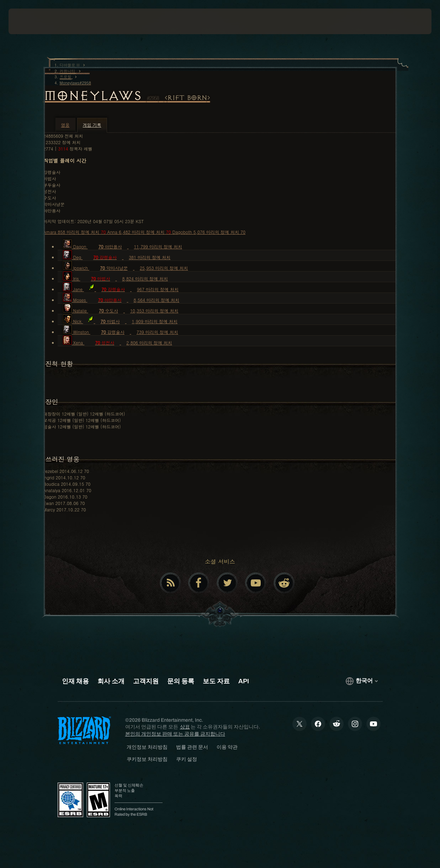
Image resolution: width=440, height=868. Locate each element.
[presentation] (31, 21)
